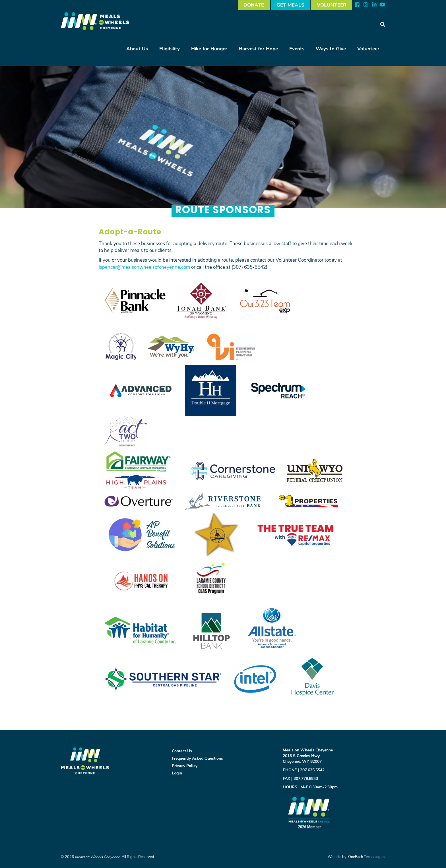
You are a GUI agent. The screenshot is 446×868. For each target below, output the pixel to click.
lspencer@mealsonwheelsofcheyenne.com (144, 267)
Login (177, 773)
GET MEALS (290, 5)
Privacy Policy (185, 765)
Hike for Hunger (209, 48)
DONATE (254, 5)
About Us (137, 48)
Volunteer (368, 48)
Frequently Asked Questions (197, 758)
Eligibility (170, 48)
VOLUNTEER (332, 5)
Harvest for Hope (258, 48)
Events (297, 48)
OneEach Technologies (367, 856)
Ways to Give (331, 48)
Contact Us (182, 751)
